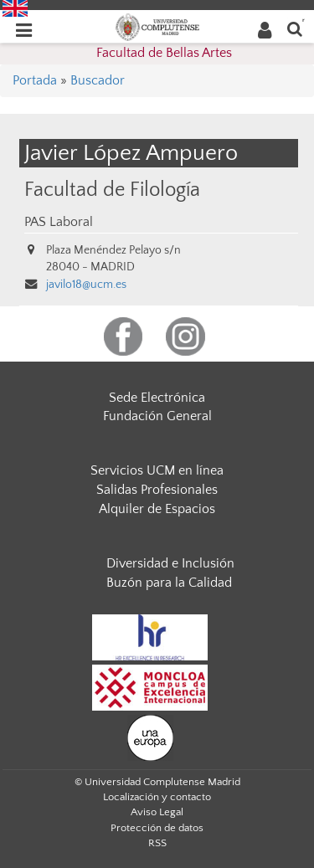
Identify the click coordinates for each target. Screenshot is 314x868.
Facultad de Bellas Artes (164, 53)
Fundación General (157, 416)
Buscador (98, 80)
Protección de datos (157, 828)
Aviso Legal (157, 812)
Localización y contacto (157, 797)
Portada (35, 80)
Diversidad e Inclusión (170, 563)
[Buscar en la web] (295, 28)
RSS (157, 843)
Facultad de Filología (112, 190)
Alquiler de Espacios (157, 509)
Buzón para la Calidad (169, 583)
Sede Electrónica (157, 398)
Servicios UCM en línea (157, 470)
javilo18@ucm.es (86, 285)
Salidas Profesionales (157, 490)
